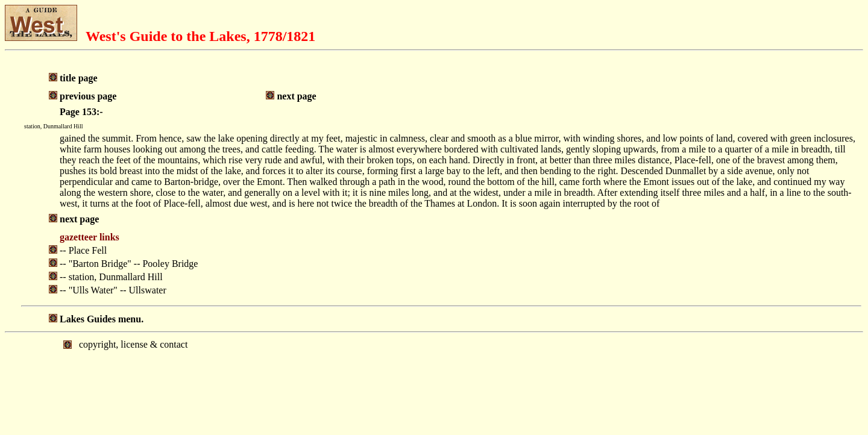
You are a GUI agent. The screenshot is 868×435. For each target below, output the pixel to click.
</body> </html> (434, 383)
